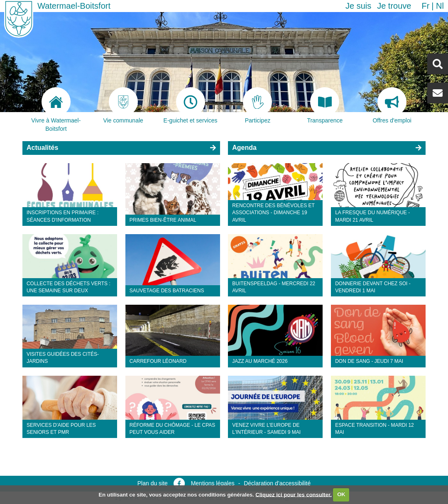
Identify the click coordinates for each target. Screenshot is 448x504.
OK (341, 494)
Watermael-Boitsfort (74, 6)
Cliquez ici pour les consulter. (294, 494)
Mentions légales (213, 483)
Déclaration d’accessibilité (277, 483)
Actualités (42, 148)
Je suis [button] (358, 6)
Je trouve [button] (394, 6)
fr (425, 6)
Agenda (244, 148)
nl (440, 6)
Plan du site (153, 483)
